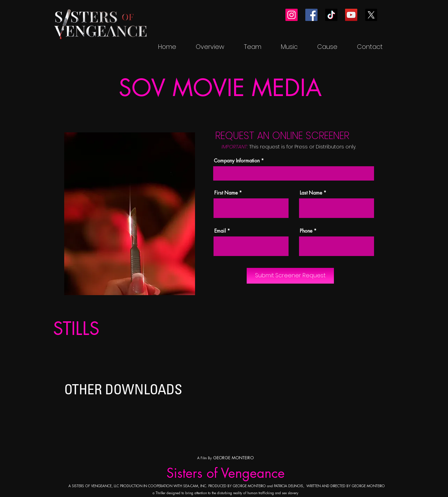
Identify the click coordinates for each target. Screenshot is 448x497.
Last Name (311, 193)
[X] (371, 15)
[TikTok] (331, 15)
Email (220, 231)
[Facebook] (311, 15)
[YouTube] (351, 15)
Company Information (237, 161)
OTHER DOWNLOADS (123, 389)
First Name (226, 193)
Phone (306, 231)
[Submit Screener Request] (290, 276)
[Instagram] (292, 15)
